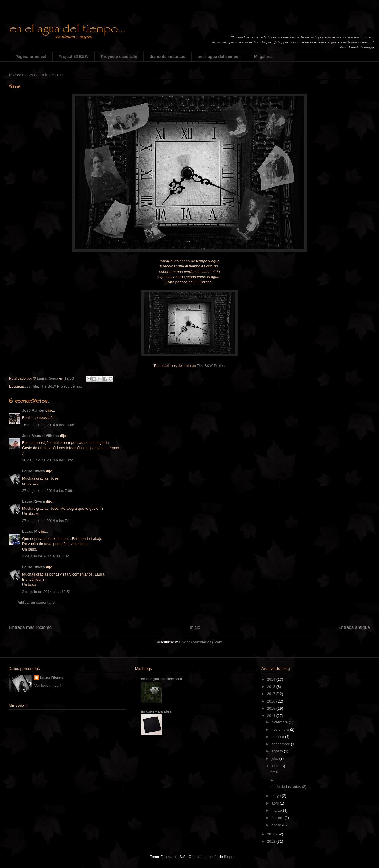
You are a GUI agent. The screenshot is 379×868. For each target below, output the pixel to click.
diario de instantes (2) (288, 787)
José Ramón (33, 410)
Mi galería (263, 57)
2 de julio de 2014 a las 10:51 (47, 592)
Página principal (31, 57)
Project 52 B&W (74, 57)
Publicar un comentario (35, 602)
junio (276, 766)
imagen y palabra (156, 711)
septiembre (281, 744)
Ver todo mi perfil (49, 685)
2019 (272, 679)
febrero (278, 818)
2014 (272, 716)
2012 (272, 841)
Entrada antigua (354, 627)
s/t (272, 779)
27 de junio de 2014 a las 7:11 (47, 521)
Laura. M (30, 531)
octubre (278, 737)
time (274, 772)
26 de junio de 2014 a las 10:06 (48, 425)
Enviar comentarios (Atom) (201, 642)
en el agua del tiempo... (220, 57)
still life (32, 386)
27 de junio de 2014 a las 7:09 (47, 491)
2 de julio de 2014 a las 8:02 (46, 556)
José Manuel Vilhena (40, 436)
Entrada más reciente (30, 627)
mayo (277, 796)
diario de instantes (167, 57)
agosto (278, 751)
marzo (277, 810)
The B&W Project (211, 366)
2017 (272, 694)
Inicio (195, 627)
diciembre (280, 722)
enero (277, 825)
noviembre (281, 729)
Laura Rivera (33, 471)
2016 (272, 701)
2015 (272, 708)
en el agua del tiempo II (162, 679)
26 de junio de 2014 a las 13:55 (48, 460)
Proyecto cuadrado (119, 57)
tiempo (76, 386)
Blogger (230, 857)
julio (275, 758)
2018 (272, 687)
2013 (272, 834)
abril (276, 803)
